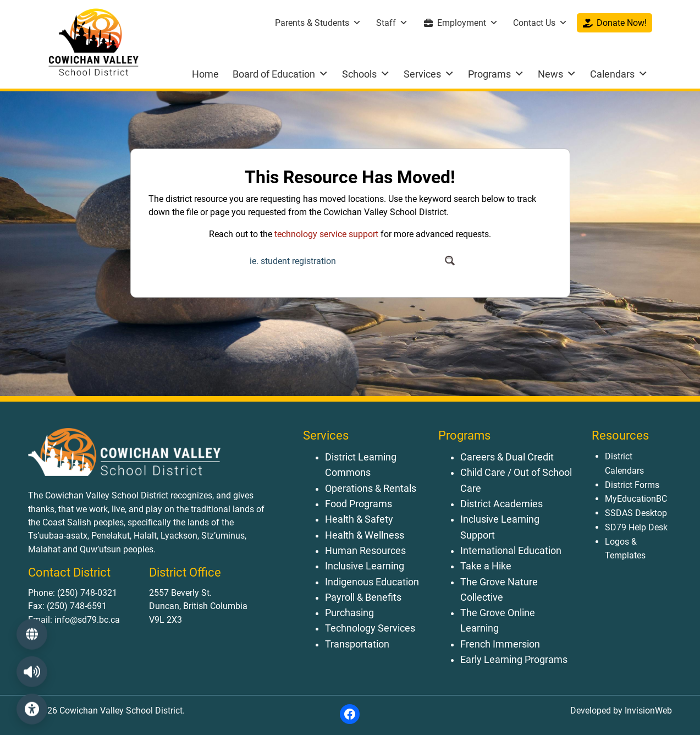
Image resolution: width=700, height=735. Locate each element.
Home (205, 74)
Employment (468, 23)
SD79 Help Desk (636, 527)
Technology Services (370, 628)
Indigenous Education (372, 582)
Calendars (619, 74)
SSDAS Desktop (636, 513)
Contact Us (540, 23)
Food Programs (359, 504)
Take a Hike (486, 566)
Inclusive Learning (365, 566)
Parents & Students (318, 23)
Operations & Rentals (371, 489)
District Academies (501, 504)
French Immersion (500, 644)
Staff (392, 23)
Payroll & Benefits (363, 597)
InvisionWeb (647, 711)
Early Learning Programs (514, 660)
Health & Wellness (365, 535)
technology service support (326, 234)
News (557, 74)
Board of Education (280, 74)
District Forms (632, 485)
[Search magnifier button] (450, 260)
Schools (366, 74)
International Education (511, 551)
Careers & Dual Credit (507, 457)
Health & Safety (359, 519)
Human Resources (365, 551)
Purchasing (349, 613)
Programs (496, 74)
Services (429, 74)
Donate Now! (622, 23)
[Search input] (344, 260)
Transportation (357, 644)
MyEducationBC (636, 499)
